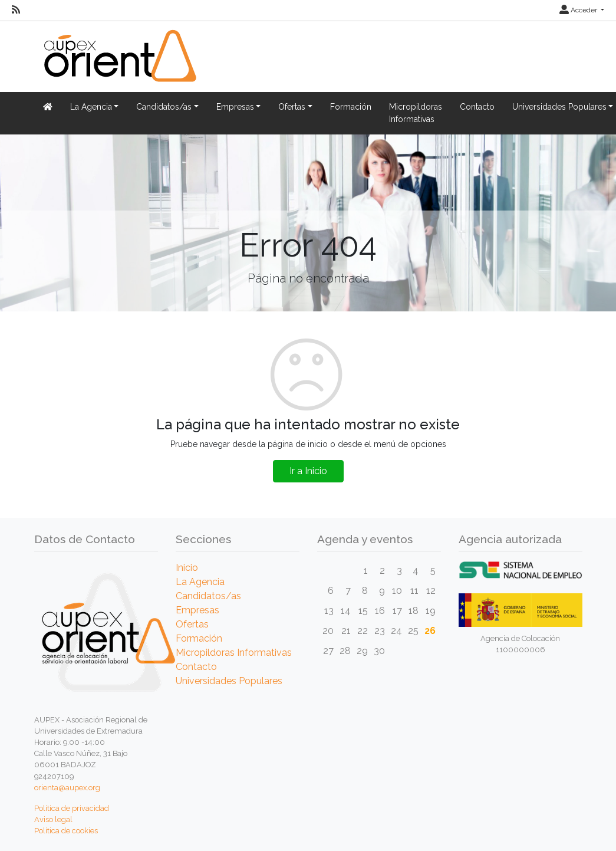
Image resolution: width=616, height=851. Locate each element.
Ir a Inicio (308, 471)
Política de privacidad (72, 808)
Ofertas (192, 624)
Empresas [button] (235, 107)
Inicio (187, 568)
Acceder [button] (579, 10)
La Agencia (200, 582)
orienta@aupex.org (67, 788)
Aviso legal (53, 819)
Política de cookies (66, 831)
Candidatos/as (208, 596)
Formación (351, 107)
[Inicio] (118, 63)
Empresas (197, 610)
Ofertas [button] (292, 107)
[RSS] (16, 10)
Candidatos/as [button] (164, 107)
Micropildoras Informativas (416, 113)
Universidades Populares (229, 681)
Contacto (477, 107)
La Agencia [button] (91, 107)
